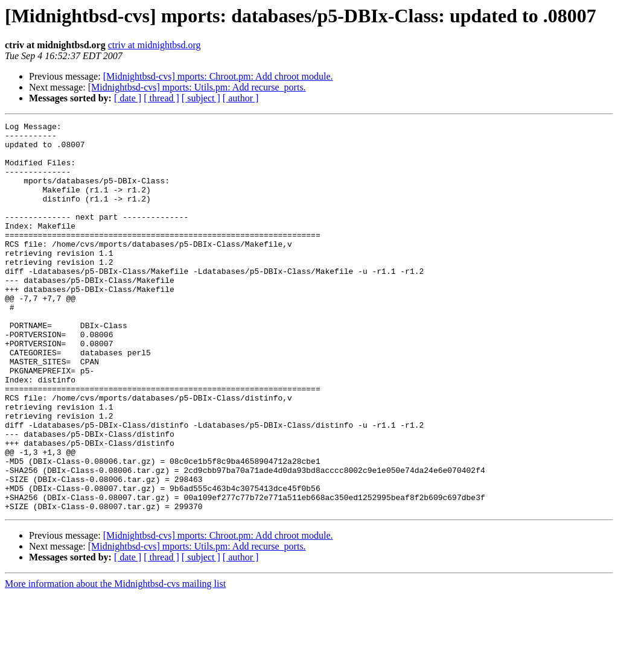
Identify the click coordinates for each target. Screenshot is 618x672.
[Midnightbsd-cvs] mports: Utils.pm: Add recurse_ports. (197, 87)
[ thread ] (161, 98)
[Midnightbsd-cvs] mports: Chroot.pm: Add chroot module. (218, 76)
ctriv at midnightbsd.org (154, 45)
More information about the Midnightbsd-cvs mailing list (115, 661)
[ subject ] (201, 98)
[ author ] (241, 98)
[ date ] (128, 98)
